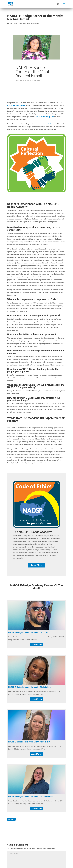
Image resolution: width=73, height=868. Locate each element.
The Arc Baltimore (49, 124)
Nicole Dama (13, 23)
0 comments (35, 23)
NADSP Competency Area (45, 117)
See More (11, 819)
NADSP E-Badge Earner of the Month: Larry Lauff (29, 632)
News (29, 23)
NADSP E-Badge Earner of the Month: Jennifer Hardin (31, 796)
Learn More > (37, 645)
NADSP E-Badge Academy (16, 106)
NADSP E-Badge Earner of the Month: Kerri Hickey (29, 742)
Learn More (36, 565)
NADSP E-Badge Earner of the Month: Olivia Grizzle (30, 687)
